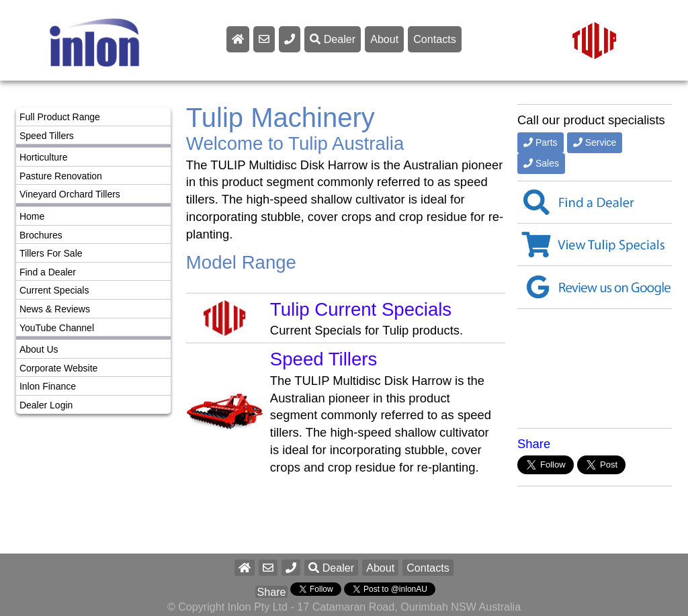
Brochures (41, 235)
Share (534, 444)
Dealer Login (46, 405)
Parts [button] (541, 142)
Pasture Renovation (61, 176)
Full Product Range (60, 117)
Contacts (435, 39)
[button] (291, 568)
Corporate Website (58, 368)
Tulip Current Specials (361, 309)
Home (32, 216)
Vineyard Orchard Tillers (70, 194)
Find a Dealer (48, 272)
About (384, 39)
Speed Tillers (47, 136)
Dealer (333, 39)
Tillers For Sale (51, 253)
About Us (39, 349)
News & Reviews (55, 309)
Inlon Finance (48, 386)
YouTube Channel (57, 328)
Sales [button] (541, 163)
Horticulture (44, 157)
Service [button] (595, 142)
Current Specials (54, 290)
